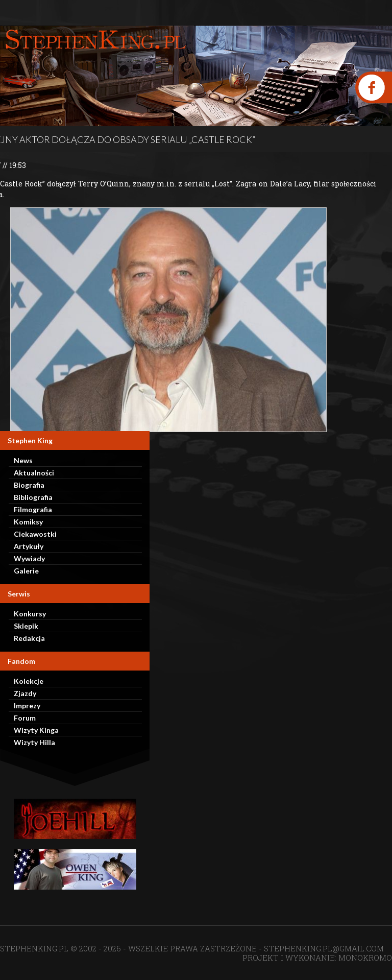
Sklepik (26, 626)
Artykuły (29, 546)
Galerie (26, 571)
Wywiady (29, 558)
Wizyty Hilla (34, 742)
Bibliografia (33, 497)
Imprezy (27, 706)
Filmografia (33, 509)
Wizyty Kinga (36, 730)
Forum (25, 718)
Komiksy (28, 522)
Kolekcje (29, 681)
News (23, 460)
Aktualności (34, 473)
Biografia (29, 485)
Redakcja (29, 638)
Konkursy (30, 614)
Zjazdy (25, 693)
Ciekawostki (35, 534)
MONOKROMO (365, 958)
